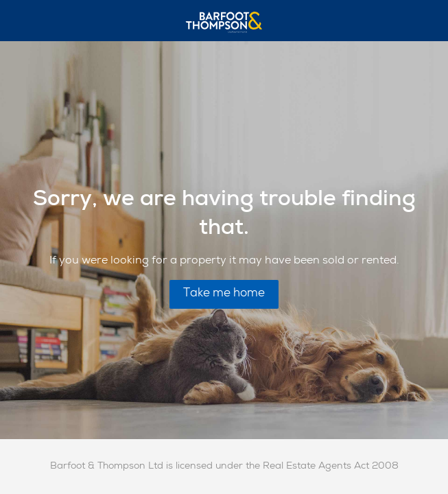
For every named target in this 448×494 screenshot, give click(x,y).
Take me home (224, 294)
